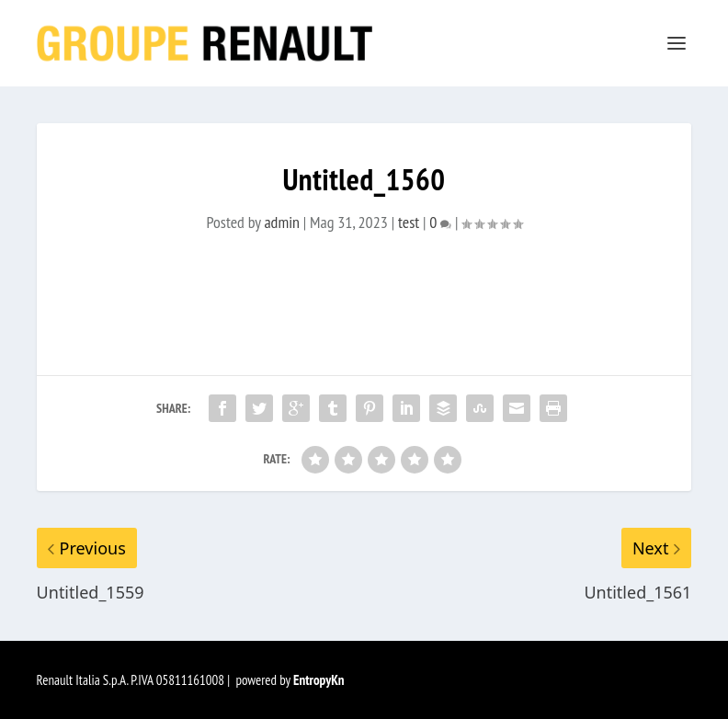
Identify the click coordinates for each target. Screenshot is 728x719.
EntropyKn (319, 680)
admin (282, 222)
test (409, 222)
